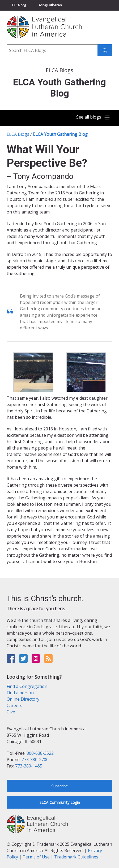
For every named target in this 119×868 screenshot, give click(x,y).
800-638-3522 (40, 753)
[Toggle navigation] (93, 117)
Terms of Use (36, 857)
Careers (14, 705)
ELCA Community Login (60, 802)
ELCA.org (19, 5)
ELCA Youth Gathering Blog (60, 134)
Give (11, 712)
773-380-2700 (35, 760)
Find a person (20, 693)
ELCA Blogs (18, 134)
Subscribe (59, 786)
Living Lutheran (50, 5)
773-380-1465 (29, 766)
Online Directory (23, 699)
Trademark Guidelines (76, 857)
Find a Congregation (27, 686)
